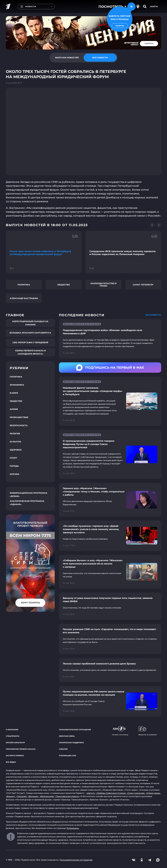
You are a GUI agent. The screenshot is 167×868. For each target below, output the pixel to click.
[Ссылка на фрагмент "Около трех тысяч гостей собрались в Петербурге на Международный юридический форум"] (44, 252)
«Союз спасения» (136, 793)
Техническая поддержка (71, 743)
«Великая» (33, 796)
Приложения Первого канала (21, 749)
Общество (64, 285)
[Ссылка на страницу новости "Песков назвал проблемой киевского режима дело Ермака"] (110, 670)
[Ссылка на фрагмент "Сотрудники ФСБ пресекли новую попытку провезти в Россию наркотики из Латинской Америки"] (123, 252)
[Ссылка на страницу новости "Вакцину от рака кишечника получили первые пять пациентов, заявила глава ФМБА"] (110, 606)
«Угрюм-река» (153, 793)
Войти (154, 6)
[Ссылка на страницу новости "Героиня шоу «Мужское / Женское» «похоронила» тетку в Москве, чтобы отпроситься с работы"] (110, 500)
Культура (15, 442)
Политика (24, 285)
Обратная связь (67, 736)
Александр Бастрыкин (24, 298)
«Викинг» (11, 796)
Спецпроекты (13, 736)
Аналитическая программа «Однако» (27, 503)
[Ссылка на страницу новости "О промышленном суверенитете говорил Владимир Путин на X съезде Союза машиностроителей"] (110, 454)
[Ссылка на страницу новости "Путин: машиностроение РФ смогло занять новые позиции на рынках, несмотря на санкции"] (110, 701)
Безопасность (19, 425)
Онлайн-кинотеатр (15, 743)
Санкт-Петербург (143, 285)
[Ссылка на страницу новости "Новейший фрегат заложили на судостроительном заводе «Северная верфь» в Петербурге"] (110, 401)
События (63, 749)
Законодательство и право (103, 285)
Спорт (13, 458)
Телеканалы (73, 828)
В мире (14, 393)
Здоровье (16, 450)
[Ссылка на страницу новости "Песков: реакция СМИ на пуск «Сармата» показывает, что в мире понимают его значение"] (110, 639)
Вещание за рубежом (148, 731)
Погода (14, 466)
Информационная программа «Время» (29, 495)
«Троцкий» (22, 796)
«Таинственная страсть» (67, 796)
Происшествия (19, 417)
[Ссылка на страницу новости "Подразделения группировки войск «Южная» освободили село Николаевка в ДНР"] (110, 339)
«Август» (91, 793)
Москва (15, 474)
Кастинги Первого (15, 756)
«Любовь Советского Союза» (111, 793)
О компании (12, 730)
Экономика (17, 385)
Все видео (11, 762)
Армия (14, 409)
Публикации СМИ (67, 756)
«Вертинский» (47, 796)
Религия (15, 434)
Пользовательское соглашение (75, 730)
